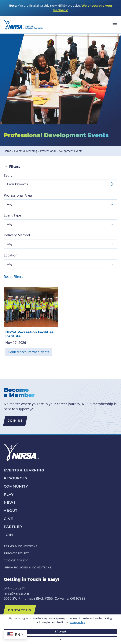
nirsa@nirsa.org (16, 593)
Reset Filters (13, 277)
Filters (15, 166)
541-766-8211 (14, 588)
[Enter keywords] (60, 184)
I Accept (60, 631)
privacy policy (77, 622)
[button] (60, 204)
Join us (15, 421)
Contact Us (19, 610)
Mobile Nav (115, 25)
